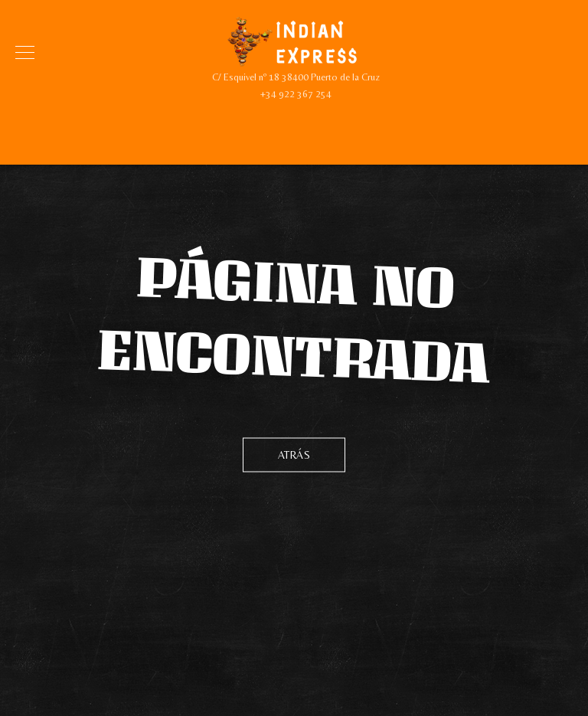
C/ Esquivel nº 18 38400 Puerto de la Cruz (296, 77)
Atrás (294, 454)
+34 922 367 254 (296, 94)
